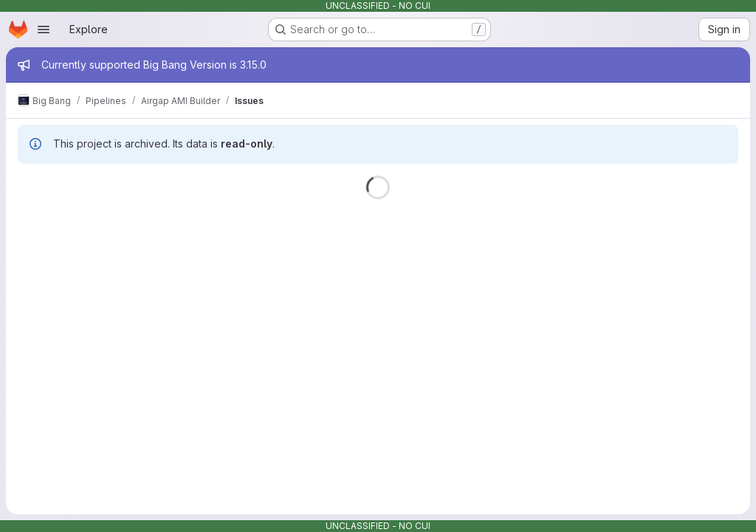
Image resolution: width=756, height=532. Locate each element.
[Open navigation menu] (44, 30)
